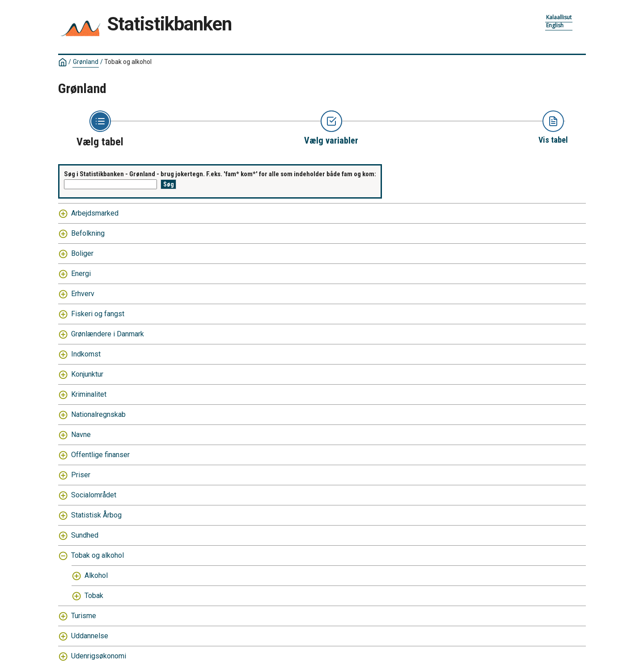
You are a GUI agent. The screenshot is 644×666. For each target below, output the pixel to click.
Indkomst (86, 354)
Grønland (86, 62)
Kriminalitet (89, 394)
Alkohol (96, 575)
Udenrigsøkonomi (99, 656)
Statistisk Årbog (96, 515)
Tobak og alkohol (128, 62)
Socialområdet (94, 495)
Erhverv (83, 294)
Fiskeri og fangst (98, 314)
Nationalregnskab (98, 414)
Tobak (94, 596)
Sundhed (85, 535)
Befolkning (88, 233)
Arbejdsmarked (95, 213)
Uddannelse (90, 636)
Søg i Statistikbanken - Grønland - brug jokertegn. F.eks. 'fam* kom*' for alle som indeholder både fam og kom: (220, 174)
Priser (81, 475)
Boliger (82, 253)
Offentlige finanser (100, 455)
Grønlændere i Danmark (108, 334)
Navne (81, 435)
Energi (81, 274)
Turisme (84, 616)
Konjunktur (87, 374)
